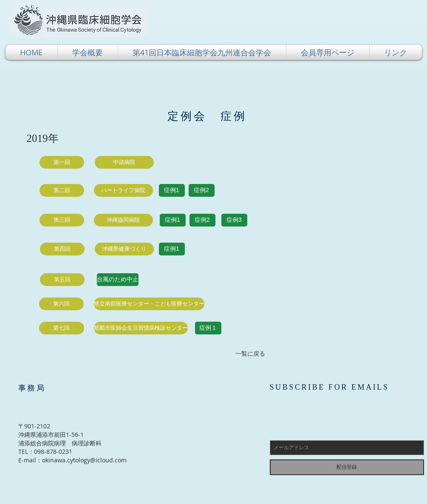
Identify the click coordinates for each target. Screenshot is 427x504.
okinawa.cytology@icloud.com (84, 460)
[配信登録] (347, 467)
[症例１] (208, 328)
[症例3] (234, 220)
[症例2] (202, 190)
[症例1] (172, 190)
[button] (88, 52)
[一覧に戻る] (250, 354)
